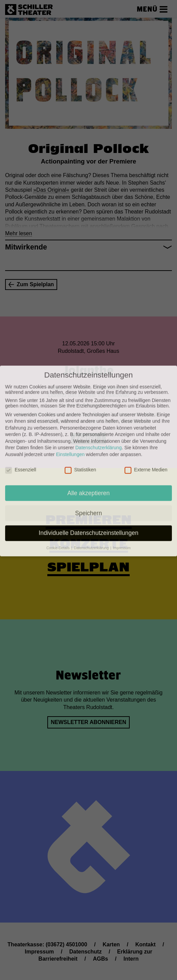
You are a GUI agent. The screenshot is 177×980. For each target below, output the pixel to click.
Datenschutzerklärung (98, 407)
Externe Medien (146, 429)
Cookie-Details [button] (58, 507)
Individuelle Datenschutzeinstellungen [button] (89, 492)
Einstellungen (70, 413)
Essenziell (21, 429)
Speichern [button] (89, 472)
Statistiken (81, 429)
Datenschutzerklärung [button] (92, 507)
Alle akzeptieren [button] (89, 452)
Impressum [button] (122, 507)
